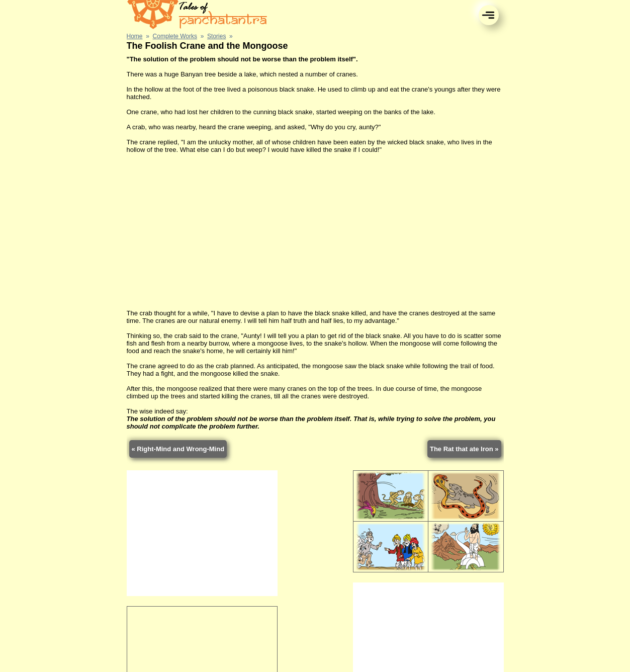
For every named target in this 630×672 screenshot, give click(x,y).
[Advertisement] (315, 231)
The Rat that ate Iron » (464, 449)
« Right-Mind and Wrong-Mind (178, 449)
